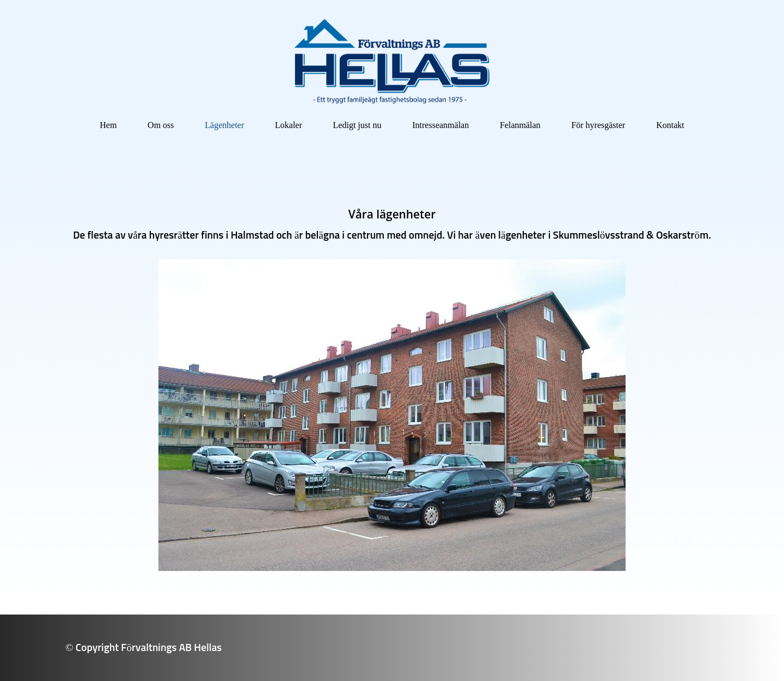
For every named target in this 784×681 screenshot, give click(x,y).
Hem (108, 125)
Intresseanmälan (440, 125)
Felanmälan (520, 125)
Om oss (161, 125)
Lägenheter (224, 125)
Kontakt (670, 125)
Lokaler (289, 125)
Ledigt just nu (357, 125)
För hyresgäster (598, 125)
